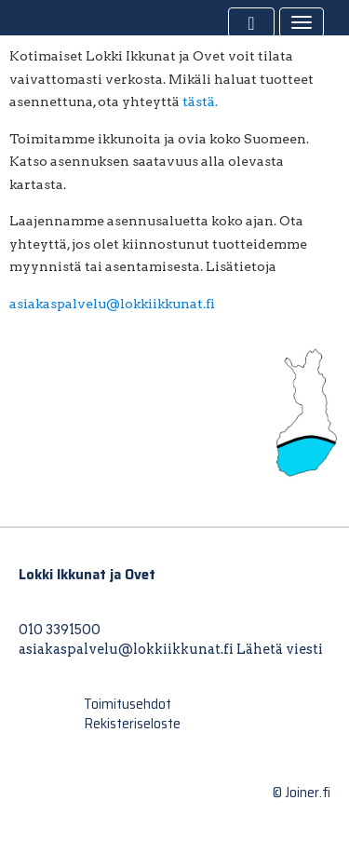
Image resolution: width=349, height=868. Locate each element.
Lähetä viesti (280, 649)
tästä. (200, 102)
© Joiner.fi (302, 793)
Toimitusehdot (128, 704)
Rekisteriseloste (132, 724)
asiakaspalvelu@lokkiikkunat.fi (112, 304)
